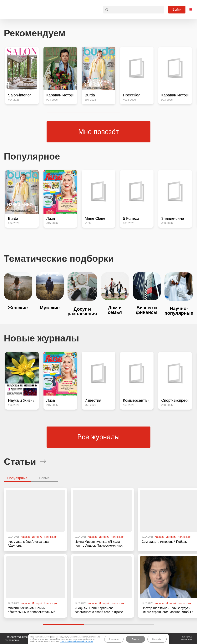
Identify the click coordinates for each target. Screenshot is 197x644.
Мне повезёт (98, 132)
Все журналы (99, 437)
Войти (177, 10)
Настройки (157, 639)
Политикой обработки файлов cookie (76, 641)
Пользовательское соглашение (16, 639)
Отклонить (114, 639)
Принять (135, 639)
